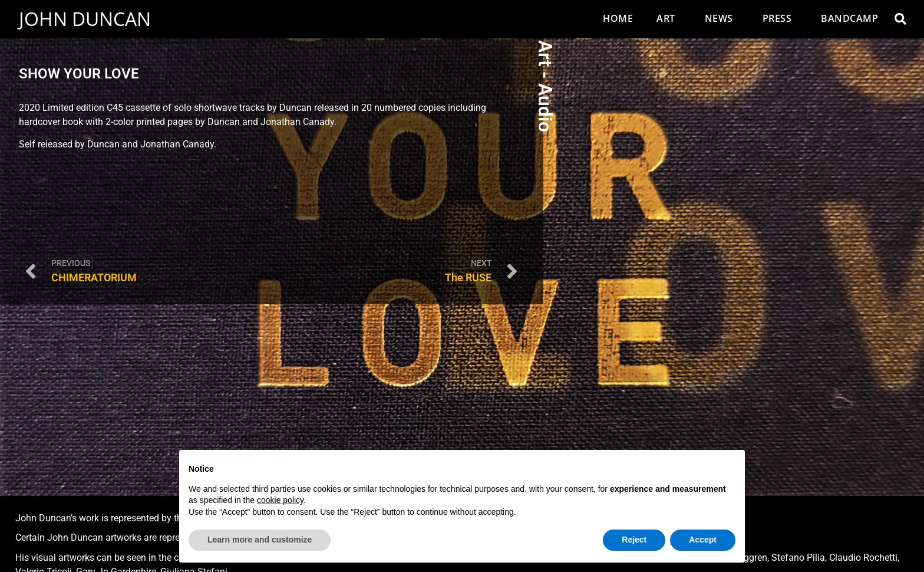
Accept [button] (703, 540)
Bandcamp (849, 18)
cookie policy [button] (280, 500)
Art (669, 18)
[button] (900, 19)
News (722, 18)
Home (618, 18)
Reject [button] (634, 540)
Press (780, 18)
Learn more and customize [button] (260, 540)
